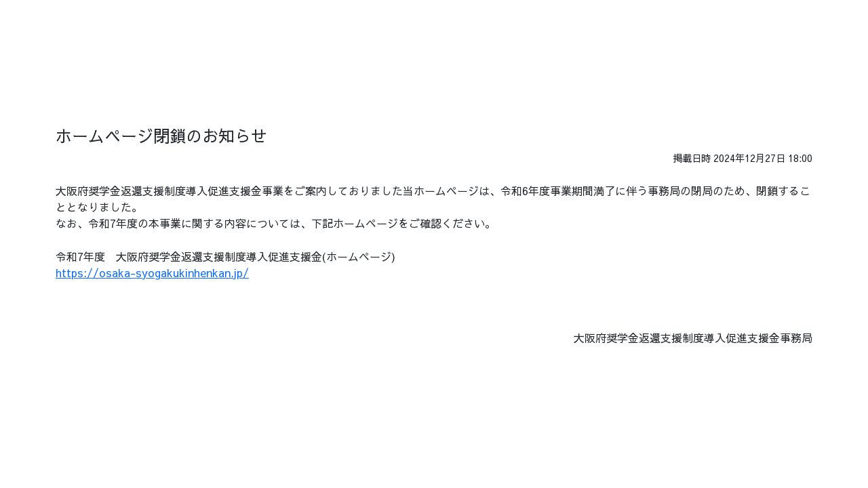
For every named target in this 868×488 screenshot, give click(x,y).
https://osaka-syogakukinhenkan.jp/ (152, 272)
